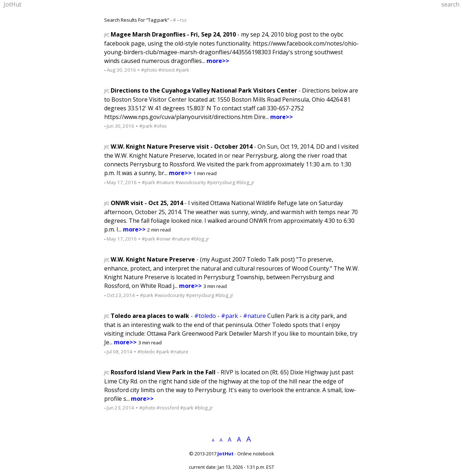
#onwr (163, 239)
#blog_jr (245, 182)
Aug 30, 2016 (121, 70)
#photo (149, 70)
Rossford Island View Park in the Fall (163, 372)
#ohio (160, 126)
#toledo (205, 316)
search (450, 4)
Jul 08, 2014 (120, 352)
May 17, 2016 (122, 182)
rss (183, 20)
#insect (167, 70)
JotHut (12, 4)
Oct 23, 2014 (121, 295)
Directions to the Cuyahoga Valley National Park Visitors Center (204, 90)
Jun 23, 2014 (120, 408)
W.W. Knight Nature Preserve (153, 259)
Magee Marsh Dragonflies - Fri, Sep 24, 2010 (173, 34)
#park (182, 70)
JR (106, 35)
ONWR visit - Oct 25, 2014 (147, 203)
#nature (165, 182)
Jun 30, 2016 (120, 126)
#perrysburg (221, 182)
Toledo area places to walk (150, 316)
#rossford (168, 408)
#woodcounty (191, 182)
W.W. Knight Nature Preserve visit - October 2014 (182, 146)
